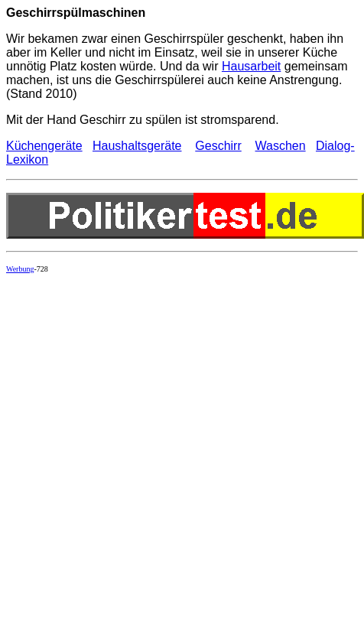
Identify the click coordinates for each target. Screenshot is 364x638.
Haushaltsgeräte (137, 146)
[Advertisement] (170, 456)
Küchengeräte (44, 146)
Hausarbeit (251, 66)
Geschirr (218, 146)
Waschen (281, 146)
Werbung (20, 269)
